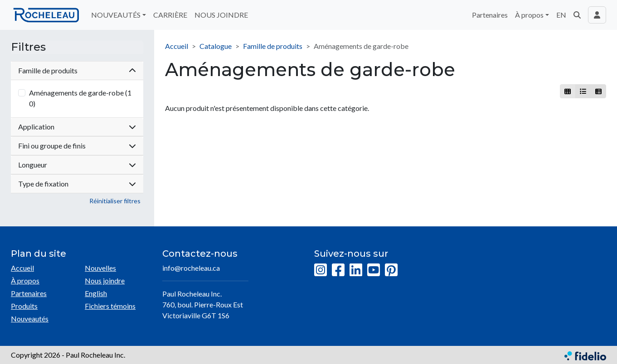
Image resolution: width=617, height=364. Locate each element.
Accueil (177, 46)
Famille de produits (273, 46)
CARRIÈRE (170, 15)
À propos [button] (529, 15)
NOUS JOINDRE (221, 15)
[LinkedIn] (356, 270)
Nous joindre (105, 280)
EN (561, 15)
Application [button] (77, 127)
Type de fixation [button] (77, 184)
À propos (25, 280)
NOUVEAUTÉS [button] (116, 15)
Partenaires (490, 15)
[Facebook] (338, 270)
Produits (24, 306)
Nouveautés (30, 318)
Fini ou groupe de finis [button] (77, 146)
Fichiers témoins (110, 306)
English (96, 293)
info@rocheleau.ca (191, 268)
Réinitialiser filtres (115, 201)
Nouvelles (100, 268)
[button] (577, 15)
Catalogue (216, 46)
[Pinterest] (391, 270)
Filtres (28, 47)
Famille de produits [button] (77, 70)
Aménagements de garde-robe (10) (80, 98)
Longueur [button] (77, 165)
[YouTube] (374, 270)
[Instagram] (321, 270)
